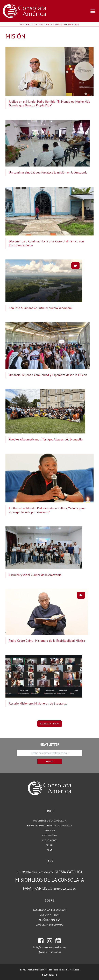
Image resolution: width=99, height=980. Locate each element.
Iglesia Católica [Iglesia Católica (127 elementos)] (68, 872)
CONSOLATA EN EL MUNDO (50, 925)
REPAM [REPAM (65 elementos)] (56, 889)
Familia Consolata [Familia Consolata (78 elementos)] (42, 872)
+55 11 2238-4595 (51, 952)
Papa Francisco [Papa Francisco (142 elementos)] (38, 888)
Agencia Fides (49, 840)
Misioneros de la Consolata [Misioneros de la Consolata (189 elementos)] (50, 880)
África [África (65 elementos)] (73, 889)
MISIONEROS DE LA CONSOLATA (50, 821)
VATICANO (50, 831)
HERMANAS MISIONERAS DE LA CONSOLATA (49, 826)
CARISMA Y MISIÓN (49, 915)
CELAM (49, 845)
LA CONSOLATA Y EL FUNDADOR (50, 910)
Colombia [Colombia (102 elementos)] (24, 872)
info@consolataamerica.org (49, 947)
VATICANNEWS (50, 835)
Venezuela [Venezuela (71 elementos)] (65, 889)
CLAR (50, 850)
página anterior (50, 724)
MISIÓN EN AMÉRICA (50, 920)
